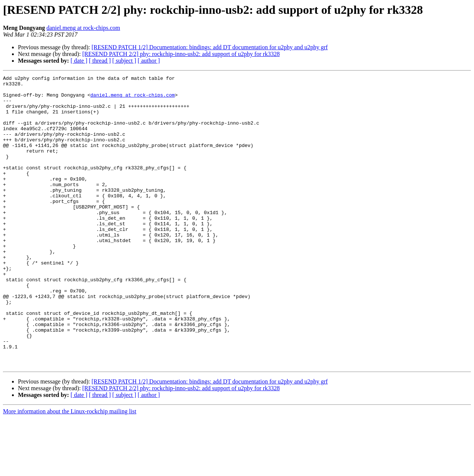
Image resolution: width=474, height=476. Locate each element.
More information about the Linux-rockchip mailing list (70, 469)
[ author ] (149, 61)
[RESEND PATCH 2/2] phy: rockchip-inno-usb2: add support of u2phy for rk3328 (181, 54)
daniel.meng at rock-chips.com (83, 28)
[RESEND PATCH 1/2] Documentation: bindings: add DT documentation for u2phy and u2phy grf (210, 47)
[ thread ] (100, 61)
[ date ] (79, 61)
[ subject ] (124, 61)
